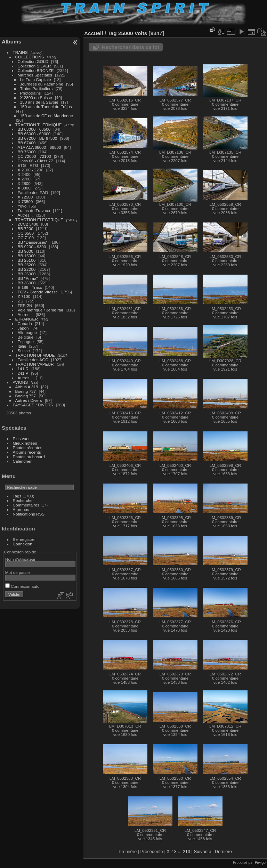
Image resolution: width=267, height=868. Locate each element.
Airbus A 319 (27, 387)
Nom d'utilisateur (20, 559)
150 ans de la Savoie (39, 102)
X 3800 (24, 188)
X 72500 (25, 197)
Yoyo (22, 206)
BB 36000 (27, 283)
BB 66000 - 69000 (34, 134)
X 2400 (24, 174)
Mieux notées (25, 443)
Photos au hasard (29, 457)
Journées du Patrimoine (42, 84)
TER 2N (25, 305)
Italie (22, 346)
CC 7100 (26, 238)
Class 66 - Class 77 (35, 161)
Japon (23, 328)
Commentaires (26, 505)
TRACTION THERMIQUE (39, 125)
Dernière (223, 851)
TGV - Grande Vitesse (38, 292)
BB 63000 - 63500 (34, 129)
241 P (23, 373)
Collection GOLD (33, 61)
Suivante (203, 851)
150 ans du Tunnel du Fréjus (46, 107)
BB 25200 (27, 265)
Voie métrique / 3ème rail (40, 310)
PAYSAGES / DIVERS (33, 405)
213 (187, 851)
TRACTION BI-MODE (35, 355)
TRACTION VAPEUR (35, 364)
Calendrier (22, 461)
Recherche (23, 500)
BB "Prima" (28, 278)
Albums (11, 42)
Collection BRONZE (36, 70)
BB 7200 (26, 229)
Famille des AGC (33, 360)
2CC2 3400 (28, 224)
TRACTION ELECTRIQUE (39, 220)
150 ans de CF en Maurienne (47, 116)
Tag (112, 33)
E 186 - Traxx (30, 287)
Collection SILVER (34, 66)
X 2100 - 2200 (31, 170)
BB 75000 (27, 152)
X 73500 (25, 201)
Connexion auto (22, 586)
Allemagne (27, 332)
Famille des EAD (33, 192)
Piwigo (260, 862)
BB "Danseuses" (33, 242)
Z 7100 (24, 296)
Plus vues (22, 439)
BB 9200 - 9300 (32, 247)
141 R (23, 369)
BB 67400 (27, 143)
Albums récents (27, 452)
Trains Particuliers (37, 88)
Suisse (24, 351)
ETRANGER (27, 319)
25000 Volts (133, 33)
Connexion (23, 544)
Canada (25, 323)
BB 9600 (26, 251)
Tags (17, 496)
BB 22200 (27, 269)
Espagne (26, 342)
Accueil (94, 33)
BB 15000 (27, 256)
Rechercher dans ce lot (131, 47)
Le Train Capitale (36, 79)
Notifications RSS (29, 514)
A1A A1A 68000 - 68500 (39, 147)
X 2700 (24, 179)
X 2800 (24, 183)
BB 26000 (27, 274)
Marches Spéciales (35, 75)
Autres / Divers (29, 400)
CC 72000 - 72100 (34, 156)
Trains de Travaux (34, 210)
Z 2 (21, 301)
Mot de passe (18, 572)
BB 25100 (27, 260)
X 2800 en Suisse (36, 98)
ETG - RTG (28, 165)
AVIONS (21, 382)
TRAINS (20, 52)
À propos (21, 509)
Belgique (26, 337)
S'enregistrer (24, 539)
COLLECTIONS (30, 57)
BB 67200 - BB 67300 (38, 138)
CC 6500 (26, 233)
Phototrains (31, 93)
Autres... (25, 215)
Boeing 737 (26, 391)
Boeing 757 (26, 396)
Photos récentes (28, 448)
